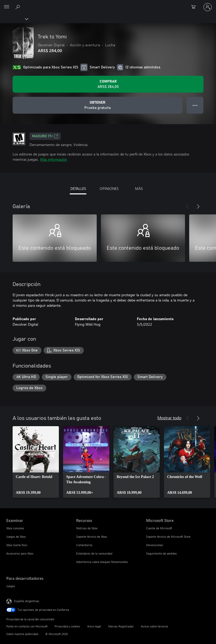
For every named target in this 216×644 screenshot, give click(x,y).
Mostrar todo (169, 418)
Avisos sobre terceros (155, 626)
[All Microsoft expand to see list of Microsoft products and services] (7, 7)
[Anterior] (188, 207)
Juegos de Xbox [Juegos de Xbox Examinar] (16, 537)
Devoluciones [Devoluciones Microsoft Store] (155, 545)
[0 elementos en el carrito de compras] (195, 7)
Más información (54, 159)
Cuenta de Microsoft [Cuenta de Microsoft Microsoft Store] (159, 528)
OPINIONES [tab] (109, 188)
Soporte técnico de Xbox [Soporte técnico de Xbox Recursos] (92, 537)
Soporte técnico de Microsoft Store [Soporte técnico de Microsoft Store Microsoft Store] (168, 537)
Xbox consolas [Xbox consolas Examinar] (15, 528)
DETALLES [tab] (78, 188)
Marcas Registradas (121, 626)
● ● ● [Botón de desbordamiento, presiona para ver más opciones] (195, 105)
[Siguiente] (198, 207)
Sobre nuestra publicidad (22, 634)
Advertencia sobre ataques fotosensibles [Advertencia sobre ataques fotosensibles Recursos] (102, 562)
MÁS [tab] (139, 188)
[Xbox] (14, 19)
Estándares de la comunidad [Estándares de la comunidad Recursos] (94, 553)
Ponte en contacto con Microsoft (27, 626)
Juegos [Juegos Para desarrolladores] (11, 586)
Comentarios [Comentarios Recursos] (84, 545)
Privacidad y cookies (67, 626)
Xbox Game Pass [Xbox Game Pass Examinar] (17, 545)
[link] (36, 462)
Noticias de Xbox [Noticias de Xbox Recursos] (87, 528)
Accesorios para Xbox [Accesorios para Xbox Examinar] (20, 553)
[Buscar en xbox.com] (18, 7)
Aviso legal (94, 626)
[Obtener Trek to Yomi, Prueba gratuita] (97, 105)
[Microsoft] (108, 4)
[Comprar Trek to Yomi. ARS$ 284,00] (108, 84)
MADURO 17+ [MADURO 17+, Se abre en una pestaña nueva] (45, 136)
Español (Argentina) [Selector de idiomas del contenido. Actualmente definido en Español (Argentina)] (27, 601)
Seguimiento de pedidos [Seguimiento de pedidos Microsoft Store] (161, 553)
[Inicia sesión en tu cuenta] (208, 7)
